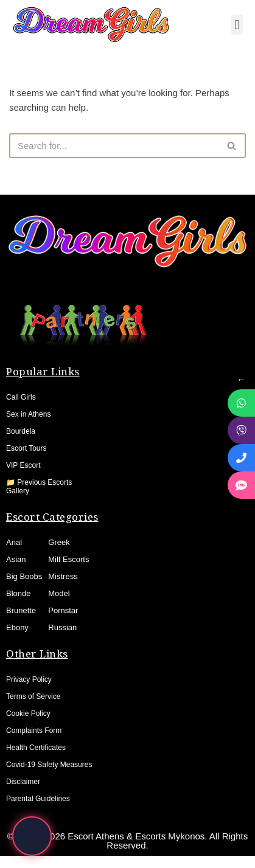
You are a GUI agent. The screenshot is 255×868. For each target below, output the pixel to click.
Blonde (18, 593)
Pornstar (63, 610)
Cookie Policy (28, 713)
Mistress (63, 576)
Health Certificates (36, 748)
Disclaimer (23, 782)
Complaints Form (34, 731)
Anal (14, 542)
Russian (62, 627)
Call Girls (21, 397)
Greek (59, 542)
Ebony (17, 627)
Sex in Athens (28, 414)
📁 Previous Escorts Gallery (39, 487)
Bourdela (21, 431)
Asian (16, 559)
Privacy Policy (29, 679)
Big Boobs (24, 576)
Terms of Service (33, 696)
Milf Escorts (68, 559)
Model (59, 593)
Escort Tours (26, 448)
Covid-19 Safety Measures (49, 765)
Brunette (21, 610)
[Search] (114, 146)
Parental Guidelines (38, 799)
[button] (237, 25)
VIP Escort (23, 465)
